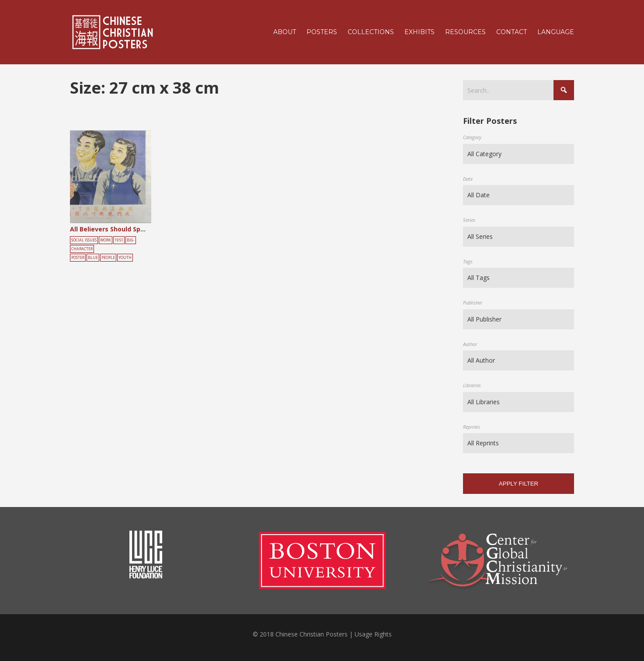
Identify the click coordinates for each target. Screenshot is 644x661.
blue (93, 258)
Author (470, 344)
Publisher (473, 303)
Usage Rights (373, 634)
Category (472, 137)
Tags (468, 261)
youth (125, 258)
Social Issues (84, 240)
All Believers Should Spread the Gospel (130, 229)
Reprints (472, 427)
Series (469, 220)
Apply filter (519, 484)
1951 (119, 240)
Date (468, 179)
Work (106, 240)
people (108, 258)
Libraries (472, 385)
